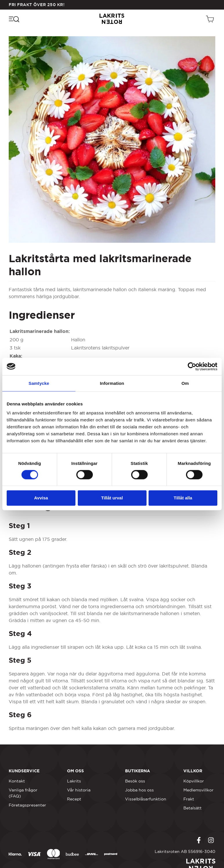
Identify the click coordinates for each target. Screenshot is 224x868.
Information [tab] (112, 383)
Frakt (189, 799)
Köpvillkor (194, 781)
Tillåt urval (112, 498)
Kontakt (17, 781)
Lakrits (74, 781)
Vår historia (79, 790)
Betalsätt (193, 808)
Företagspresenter (27, 805)
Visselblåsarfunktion (146, 799)
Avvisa (41, 498)
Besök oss (135, 781)
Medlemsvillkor (198, 790)
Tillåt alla (183, 498)
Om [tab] (185, 383)
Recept (74, 799)
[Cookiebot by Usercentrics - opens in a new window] (192, 366)
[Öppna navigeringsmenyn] (14, 19)
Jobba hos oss (139, 790)
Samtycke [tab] (39, 383)
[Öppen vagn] (211, 19)
